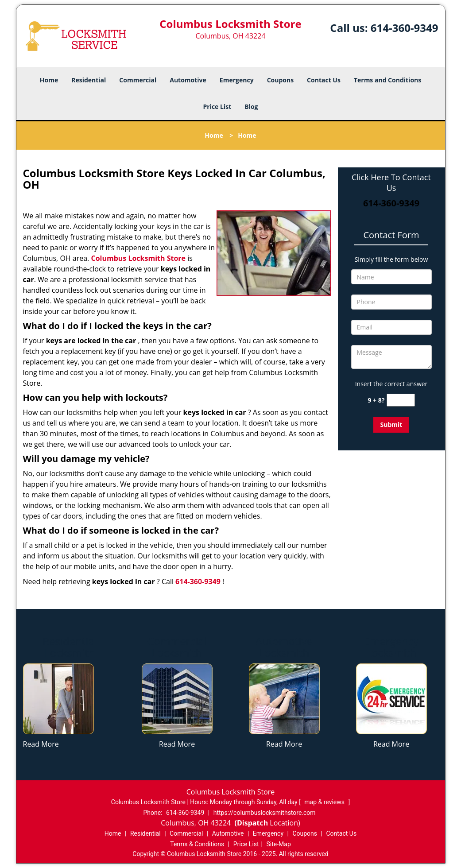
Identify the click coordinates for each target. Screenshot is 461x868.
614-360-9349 (405, 28)
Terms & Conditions (197, 844)
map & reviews (325, 802)
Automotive (188, 80)
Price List (217, 107)
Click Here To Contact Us (391, 182)
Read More (41, 744)
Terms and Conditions (387, 80)
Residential (89, 80)
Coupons (280, 80)
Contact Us (324, 80)
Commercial (138, 80)
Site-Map (279, 844)
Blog (251, 107)
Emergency (237, 80)
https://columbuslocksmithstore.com (265, 813)
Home (49, 80)
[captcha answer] (401, 400)
